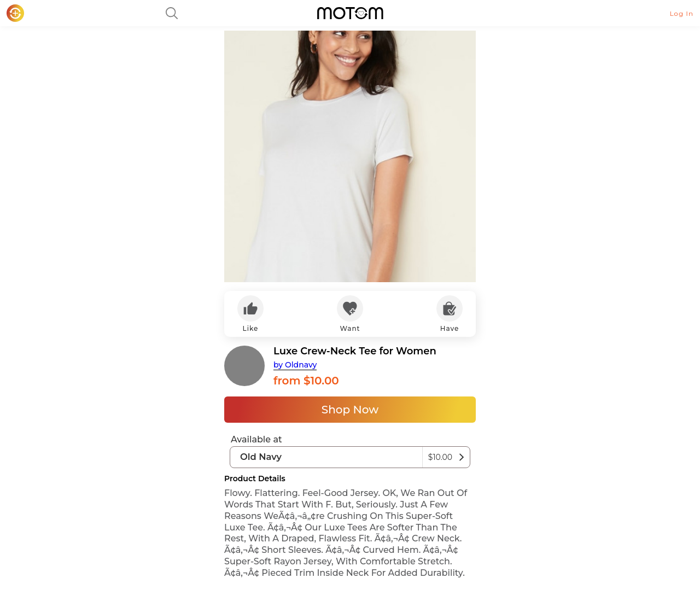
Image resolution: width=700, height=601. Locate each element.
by (295, 365)
